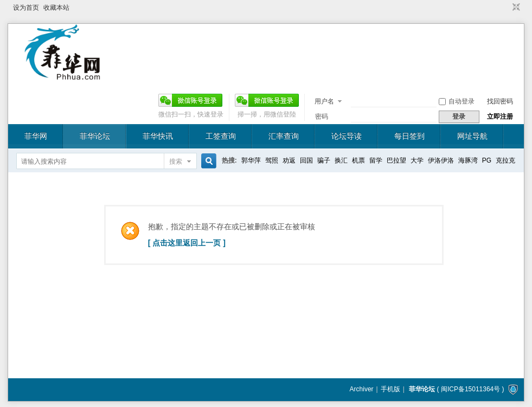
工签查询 (221, 136)
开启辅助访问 (506, 8)
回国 (306, 160)
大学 (417, 160)
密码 (322, 117)
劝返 (289, 160)
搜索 (176, 161)
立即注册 (500, 117)
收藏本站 (56, 8)
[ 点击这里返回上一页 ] (187, 243)
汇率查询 (284, 136)
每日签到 (409, 136)
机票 (358, 160)
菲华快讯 (158, 136)
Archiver (362, 389)
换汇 (341, 160)
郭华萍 (251, 160)
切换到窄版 (515, 8)
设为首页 (26, 8)
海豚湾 (468, 160)
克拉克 (505, 160)
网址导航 (472, 136)
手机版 (390, 389)
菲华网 (36, 136)
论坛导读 (347, 136)
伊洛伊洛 (441, 160)
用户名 (324, 101)
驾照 (272, 160)
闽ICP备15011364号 (470, 389)
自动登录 (457, 101)
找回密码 (500, 101)
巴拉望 (396, 160)
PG (487, 160)
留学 (376, 160)
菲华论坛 (95, 136)
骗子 (324, 160)
